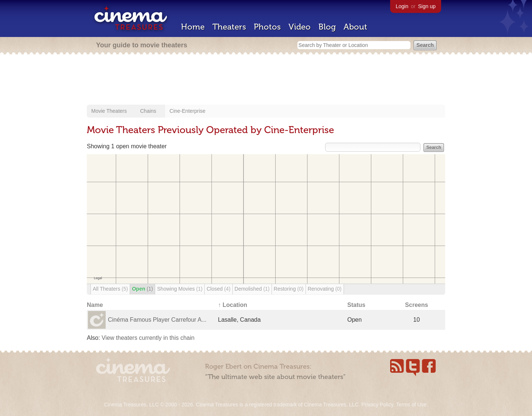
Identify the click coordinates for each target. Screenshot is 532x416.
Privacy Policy (377, 405)
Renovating (325, 289)
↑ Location (233, 305)
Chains (148, 111)
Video (300, 27)
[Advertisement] (266, 80)
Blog (327, 27)
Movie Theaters (109, 111)
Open (142, 289)
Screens (416, 305)
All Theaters (110, 289)
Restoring (289, 289)
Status (356, 305)
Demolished (252, 289)
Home (193, 27)
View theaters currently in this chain (148, 338)
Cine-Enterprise (187, 111)
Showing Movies (180, 289)
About (355, 27)
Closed (219, 289)
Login (402, 6)
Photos (267, 27)
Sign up (427, 6)
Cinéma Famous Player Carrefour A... (157, 320)
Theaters (229, 27)
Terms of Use (411, 405)
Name (95, 305)
